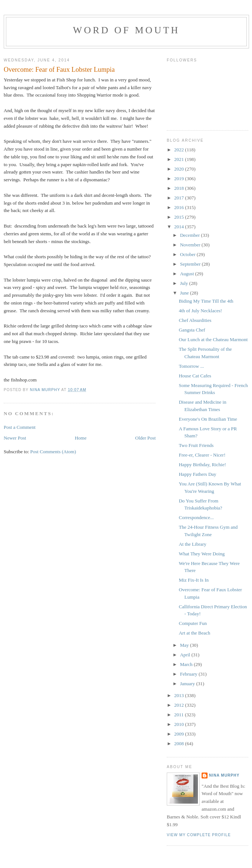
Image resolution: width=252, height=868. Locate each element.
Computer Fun (193, 623)
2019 (180, 179)
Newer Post (15, 438)
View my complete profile (199, 835)
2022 (180, 150)
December (191, 235)
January (188, 684)
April (186, 655)
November (191, 245)
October (188, 254)
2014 (180, 227)
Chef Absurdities (195, 320)
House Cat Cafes (195, 376)
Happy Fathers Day (197, 474)
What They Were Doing (202, 554)
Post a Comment (20, 427)
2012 (180, 705)
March (187, 664)
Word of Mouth (127, 30)
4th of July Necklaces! (200, 311)
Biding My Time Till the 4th (206, 301)
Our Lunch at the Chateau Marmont (213, 339)
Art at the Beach (194, 633)
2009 (180, 734)
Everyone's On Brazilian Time (208, 419)
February (189, 674)
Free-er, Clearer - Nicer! (202, 455)
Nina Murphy (224, 775)
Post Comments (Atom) (53, 452)
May (185, 645)
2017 (180, 198)
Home (81, 438)
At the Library (192, 544)
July (185, 283)
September (191, 264)
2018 (180, 188)
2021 (180, 159)
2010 (180, 724)
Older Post (145, 438)
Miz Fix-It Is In (194, 580)
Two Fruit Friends (196, 445)
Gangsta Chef (192, 330)
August (188, 274)
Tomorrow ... (191, 366)
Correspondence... (196, 517)
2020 (180, 169)
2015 (180, 217)
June (185, 293)
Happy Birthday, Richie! (202, 465)
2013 (180, 695)
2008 (180, 743)
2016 (180, 207)
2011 (180, 715)
